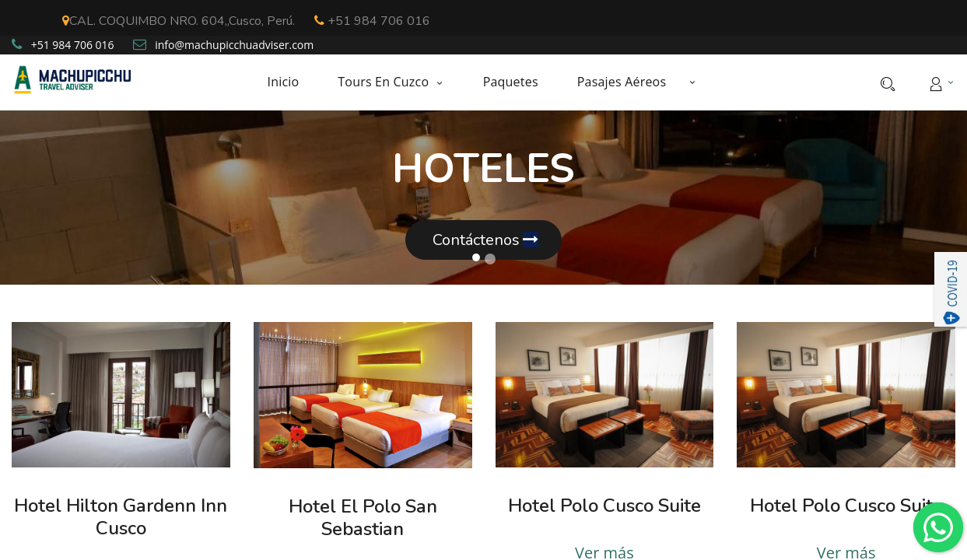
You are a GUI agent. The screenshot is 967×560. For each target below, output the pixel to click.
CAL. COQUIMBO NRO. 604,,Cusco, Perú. (179, 21)
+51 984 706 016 (372, 21)
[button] (692, 82)
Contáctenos (483, 240)
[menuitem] (293, 82)
